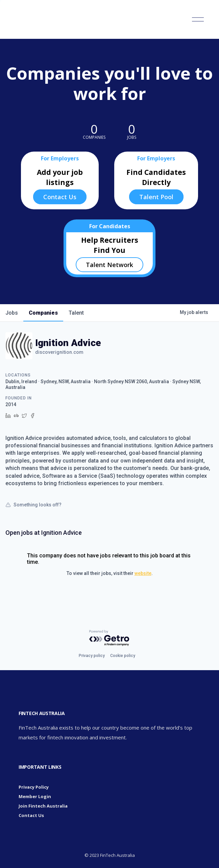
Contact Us (60, 197)
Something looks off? (33, 505)
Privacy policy (92, 656)
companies (43, 313)
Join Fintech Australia (43, 806)
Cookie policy (123, 656)
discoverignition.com (59, 352)
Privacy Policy (34, 787)
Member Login (35, 796)
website (143, 573)
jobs (12, 313)
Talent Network (109, 265)
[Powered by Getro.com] (109, 638)
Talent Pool (156, 197)
